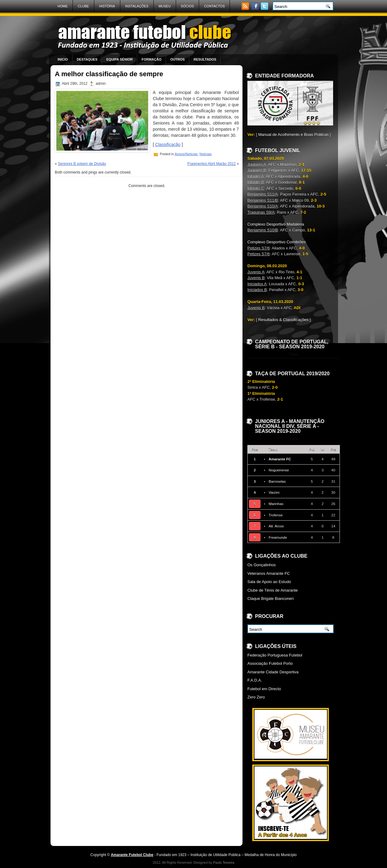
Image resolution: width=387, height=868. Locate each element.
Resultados (205, 59)
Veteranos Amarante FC (269, 573)
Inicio (63, 59)
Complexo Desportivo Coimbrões (277, 242)
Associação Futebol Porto (270, 663)
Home (63, 6)
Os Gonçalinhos (262, 565)
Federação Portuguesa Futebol (275, 655)
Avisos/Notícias (186, 154)
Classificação (168, 144)
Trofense (276, 515)
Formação (151, 59)
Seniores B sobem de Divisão (82, 164)
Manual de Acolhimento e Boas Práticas (293, 135)
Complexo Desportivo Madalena (276, 224)
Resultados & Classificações (283, 320)
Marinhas (276, 504)
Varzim (274, 492)
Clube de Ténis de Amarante (273, 590)
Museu (165, 6)
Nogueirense (279, 470)
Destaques (87, 59)
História (107, 6)
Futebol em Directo (264, 689)
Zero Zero (256, 697)
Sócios (188, 6)
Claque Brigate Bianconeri (271, 599)
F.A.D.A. (255, 680)
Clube (83, 6)
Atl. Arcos (276, 526)
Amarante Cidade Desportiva (273, 672)
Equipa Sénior (119, 59)
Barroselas (277, 481)
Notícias (206, 154)
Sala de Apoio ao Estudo (269, 582)
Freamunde (278, 537)
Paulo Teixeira (224, 862)
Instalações (137, 6)
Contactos (214, 6)
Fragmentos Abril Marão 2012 (212, 164)
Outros (177, 59)
